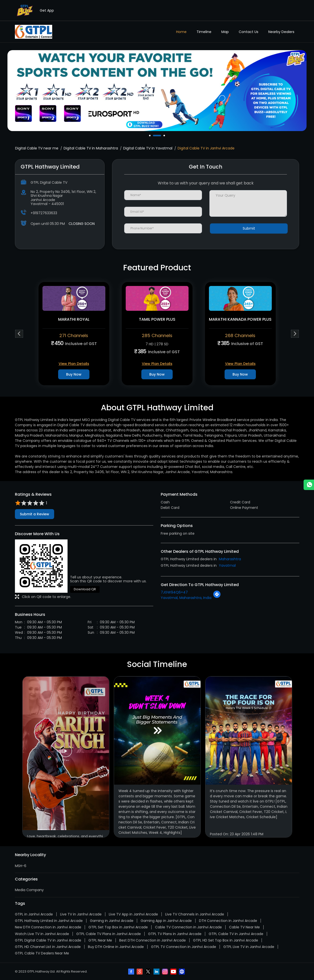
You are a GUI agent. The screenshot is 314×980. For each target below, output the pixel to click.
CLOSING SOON (82, 224)
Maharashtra (230, 559)
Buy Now (74, 374)
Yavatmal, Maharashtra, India (186, 598)
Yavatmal (227, 565)
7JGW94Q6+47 (174, 592)
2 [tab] (161, 136)
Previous (19, 334)
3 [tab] (165, 136)
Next (295, 334)
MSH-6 (21, 866)
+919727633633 (44, 213)
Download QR (85, 589)
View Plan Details (74, 364)
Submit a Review (35, 514)
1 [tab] (150, 136)
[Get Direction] (217, 597)
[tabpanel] (157, 91)
